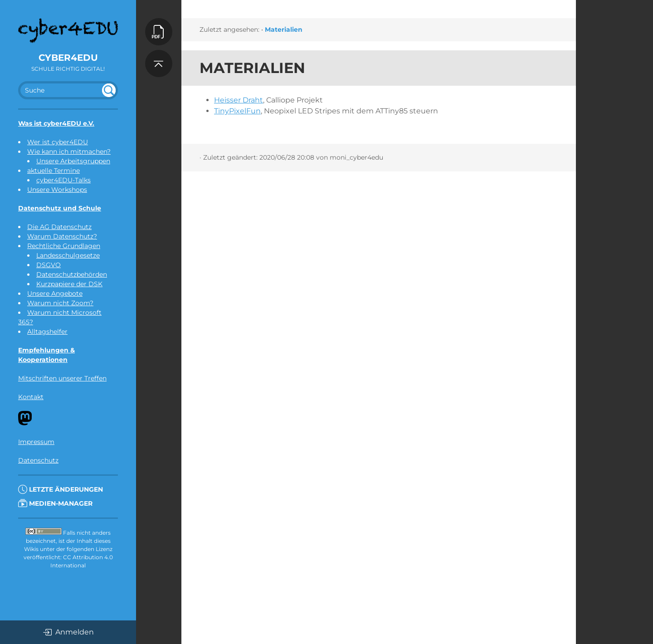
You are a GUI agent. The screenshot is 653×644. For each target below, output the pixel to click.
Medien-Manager (55, 503)
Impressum (36, 442)
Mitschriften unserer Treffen (62, 378)
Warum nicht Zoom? (60, 303)
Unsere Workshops (57, 190)
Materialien (284, 29)
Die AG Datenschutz (59, 227)
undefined (109, 90)
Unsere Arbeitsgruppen (73, 161)
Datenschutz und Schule (60, 208)
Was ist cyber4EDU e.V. (56, 123)
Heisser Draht (239, 100)
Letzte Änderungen (61, 489)
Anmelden (68, 632)
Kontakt (31, 397)
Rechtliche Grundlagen (64, 246)
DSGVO (49, 265)
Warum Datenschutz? (62, 236)
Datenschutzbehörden (72, 274)
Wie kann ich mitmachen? (69, 151)
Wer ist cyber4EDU (58, 142)
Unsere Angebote (55, 293)
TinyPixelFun (237, 111)
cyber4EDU (68, 58)
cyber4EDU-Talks (63, 180)
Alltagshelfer (47, 332)
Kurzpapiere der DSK (69, 284)
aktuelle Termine (54, 171)
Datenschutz (38, 460)
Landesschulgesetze (68, 255)
